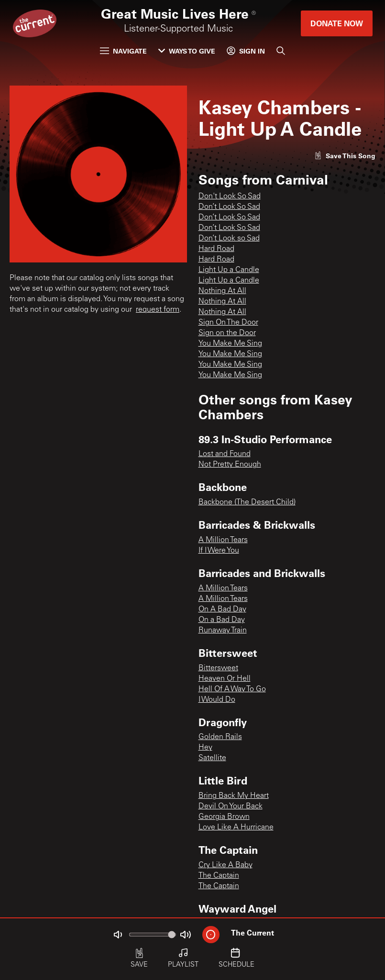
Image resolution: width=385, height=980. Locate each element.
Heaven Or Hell (225, 679)
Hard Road (216, 249)
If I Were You (219, 551)
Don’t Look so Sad (229, 239)
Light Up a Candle (229, 270)
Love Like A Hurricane (236, 828)
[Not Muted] (118, 935)
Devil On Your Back (231, 806)
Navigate (123, 51)
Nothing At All (222, 291)
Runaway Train (223, 631)
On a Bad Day (222, 620)
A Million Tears (223, 540)
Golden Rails (220, 737)
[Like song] (345, 156)
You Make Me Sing (230, 344)
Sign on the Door (227, 333)
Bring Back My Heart (234, 796)
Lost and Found (225, 454)
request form (158, 310)
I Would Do (217, 700)
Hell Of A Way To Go (232, 689)
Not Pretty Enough (230, 465)
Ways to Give (187, 51)
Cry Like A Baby (225, 865)
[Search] (281, 51)
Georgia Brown (224, 817)
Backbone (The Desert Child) (247, 502)
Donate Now (337, 23)
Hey (205, 748)
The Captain (219, 876)
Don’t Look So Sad (229, 207)
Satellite (212, 758)
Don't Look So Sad (230, 196)
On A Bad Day (222, 610)
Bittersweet (218, 668)
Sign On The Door (228, 323)
